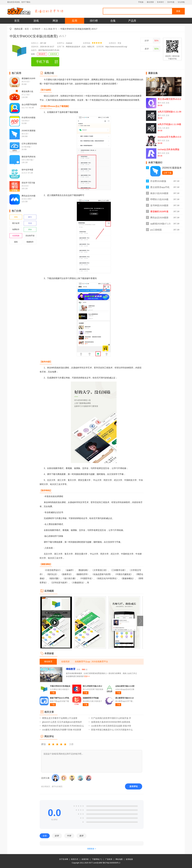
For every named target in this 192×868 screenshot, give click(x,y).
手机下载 (42, 62)
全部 (45, 836)
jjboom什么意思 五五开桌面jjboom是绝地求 (62, 722)
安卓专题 (171, 2)
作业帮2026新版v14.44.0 (158, 182)
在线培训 (54, 54)
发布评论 (134, 786)
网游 (55, 21)
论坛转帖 (181, 2)
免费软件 (16, 229)
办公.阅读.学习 (50, 29)
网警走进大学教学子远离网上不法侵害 (60, 718)
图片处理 (16, 223)
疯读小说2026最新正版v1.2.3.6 (159, 194)
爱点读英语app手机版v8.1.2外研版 (160, 188)
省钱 (16, 217)
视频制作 (30, 242)
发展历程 (85, 859)
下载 (53, 693)
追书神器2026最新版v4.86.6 (159, 206)
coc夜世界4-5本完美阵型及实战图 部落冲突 (111, 726)
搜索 (178, 11)
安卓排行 (160, 2)
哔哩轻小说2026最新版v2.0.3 (159, 200)
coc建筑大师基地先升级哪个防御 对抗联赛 (62, 730)
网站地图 (119, 859)
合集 (113, 21)
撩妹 (30, 229)
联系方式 (75, 859)
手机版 (141, 2)
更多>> (87, 676)
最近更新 (150, 2)
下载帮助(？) (97, 859)
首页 (17, 21)
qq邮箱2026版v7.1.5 (160, 224)
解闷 (30, 217)
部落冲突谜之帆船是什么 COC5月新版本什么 (112, 730)
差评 (147, 49)
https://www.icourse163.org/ (116, 47)
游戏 (36, 21)
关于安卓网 (64, 859)
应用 (75, 21)
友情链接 (129, 859)
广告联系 (109, 859)
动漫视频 (16, 236)
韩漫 (30, 223)
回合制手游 (30, 236)
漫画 (16, 242)
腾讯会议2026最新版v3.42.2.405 (159, 218)
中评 (69, 836)
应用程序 (36, 29)
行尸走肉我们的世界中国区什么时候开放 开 (111, 718)
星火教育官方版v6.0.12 (125, 698)
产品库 (132, 21)
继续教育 (42, 54)
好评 (147, 41)
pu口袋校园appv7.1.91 (156, 231)
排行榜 (94, 21)
